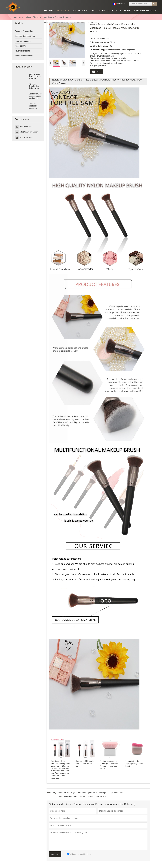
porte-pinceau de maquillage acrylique (35, 76)
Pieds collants (21, 46)
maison (17, 17)
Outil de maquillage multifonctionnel (71, 796)
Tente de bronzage (23, 41)
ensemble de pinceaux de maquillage (92, 793)
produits (27, 17)
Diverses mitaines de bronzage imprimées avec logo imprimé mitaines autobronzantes (35, 108)
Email (96, 71)
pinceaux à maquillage (66, 793)
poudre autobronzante (24, 56)
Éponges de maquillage (25, 36)
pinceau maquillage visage (98, 796)
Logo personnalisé (116, 793)
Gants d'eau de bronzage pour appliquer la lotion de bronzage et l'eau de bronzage (35, 98)
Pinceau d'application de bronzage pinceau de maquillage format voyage (35, 88)
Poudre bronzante (22, 51)
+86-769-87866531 (27, 126)
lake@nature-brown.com (29, 132)
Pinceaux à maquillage (43, 17)
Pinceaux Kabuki (62, 17)
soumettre (55, 854)
